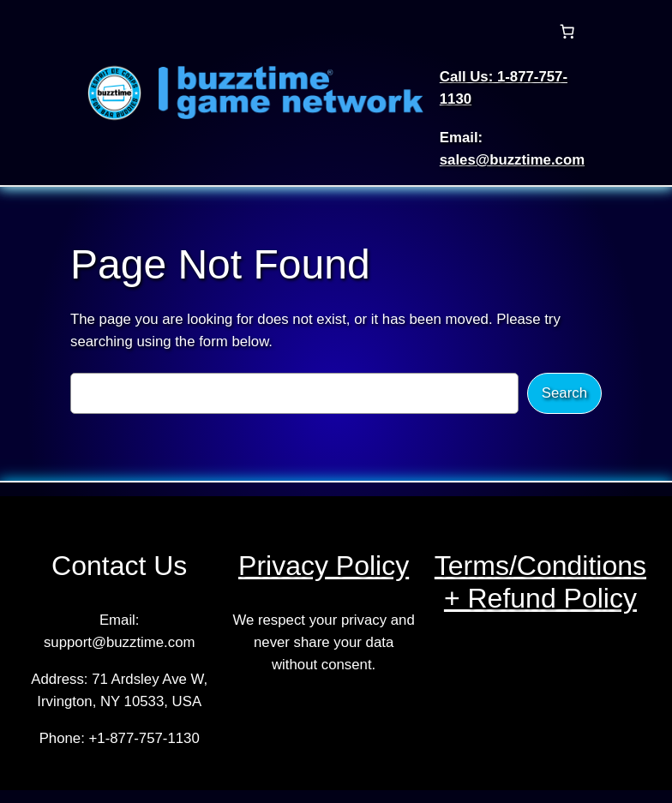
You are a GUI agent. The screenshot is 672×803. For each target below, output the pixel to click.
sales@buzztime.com (512, 160)
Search (564, 393)
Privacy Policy (324, 566)
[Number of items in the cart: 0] (567, 32)
